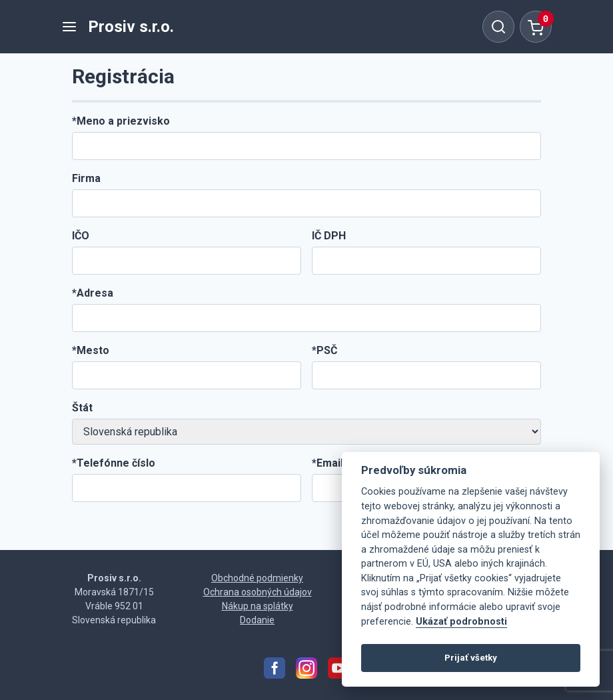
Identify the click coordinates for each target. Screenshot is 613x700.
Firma (86, 178)
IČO (81, 236)
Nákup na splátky (258, 606)
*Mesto (91, 350)
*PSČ (324, 350)
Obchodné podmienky (257, 578)
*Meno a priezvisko (121, 121)
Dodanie (257, 620)
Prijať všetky (471, 658)
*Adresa (93, 293)
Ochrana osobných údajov (258, 592)
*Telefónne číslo (114, 463)
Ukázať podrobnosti (461, 622)
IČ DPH (329, 236)
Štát (82, 408)
